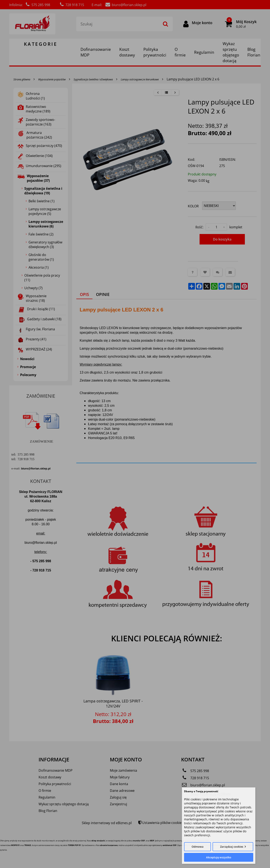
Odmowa (198, 847)
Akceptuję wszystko (219, 857)
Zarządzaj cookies (232, 847)
